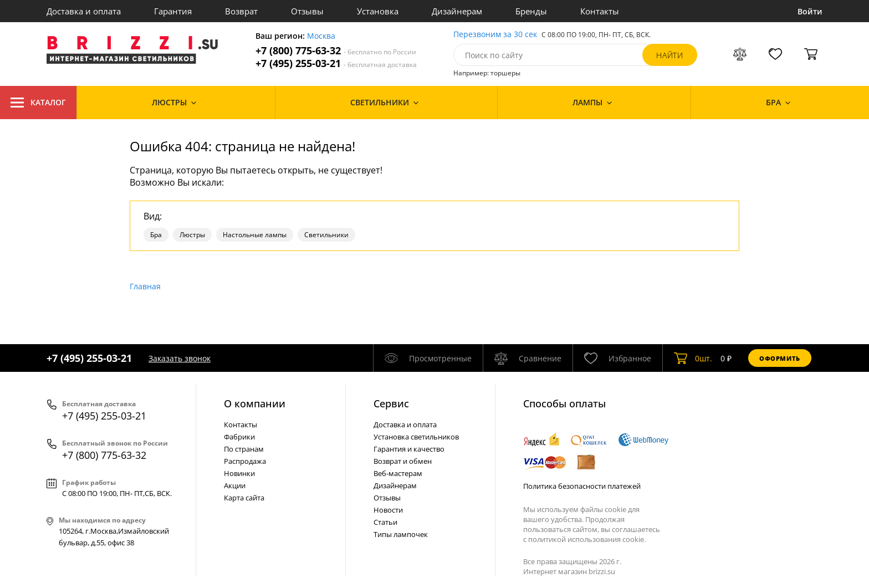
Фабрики (239, 437)
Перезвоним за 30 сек (495, 35)
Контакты (600, 11)
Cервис (391, 403)
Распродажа (245, 461)
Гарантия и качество (409, 449)
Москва (321, 36)
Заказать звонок (180, 358)
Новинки (239, 473)
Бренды (531, 11)
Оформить (780, 358)
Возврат (241, 11)
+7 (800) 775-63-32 (336, 51)
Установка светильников (416, 437)
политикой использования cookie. (587, 539)
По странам (244, 449)
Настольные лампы (255, 235)
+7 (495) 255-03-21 (336, 63)
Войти (810, 11)
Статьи (385, 522)
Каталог (38, 103)
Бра (156, 235)
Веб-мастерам (398, 473)
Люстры (192, 235)
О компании (255, 403)
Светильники (326, 235)
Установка (378, 11)
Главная (145, 286)
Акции (235, 485)
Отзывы (307, 11)
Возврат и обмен (403, 461)
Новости (388, 510)
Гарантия (173, 11)
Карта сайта (244, 498)
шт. (693, 358)
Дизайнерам (457, 11)
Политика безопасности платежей (582, 486)
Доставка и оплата (84, 11)
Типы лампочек (401, 534)
